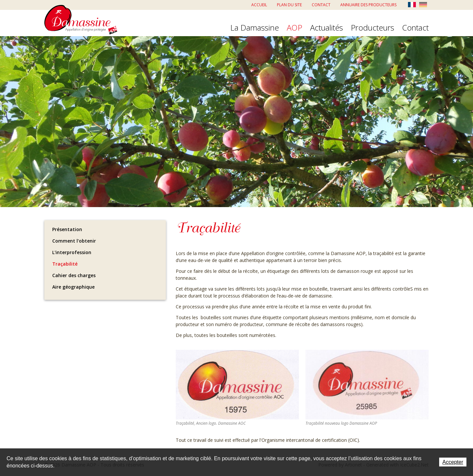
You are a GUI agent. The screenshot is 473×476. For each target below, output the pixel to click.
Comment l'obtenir (74, 241)
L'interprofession (72, 252)
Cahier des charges (74, 275)
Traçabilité (65, 264)
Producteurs (372, 28)
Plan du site (289, 5)
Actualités (327, 28)
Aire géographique (73, 287)
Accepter (453, 462)
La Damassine (255, 28)
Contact (321, 5)
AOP (294, 28)
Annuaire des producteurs (368, 5)
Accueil (259, 5)
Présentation (67, 229)
